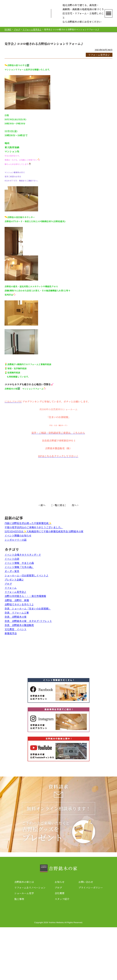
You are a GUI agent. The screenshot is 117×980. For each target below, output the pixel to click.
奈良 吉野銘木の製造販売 (19, 629)
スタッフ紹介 (62, 952)
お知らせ (60, 935)
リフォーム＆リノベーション (30, 940)
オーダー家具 (12, 575)
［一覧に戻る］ (58, 509)
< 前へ (42, 509)
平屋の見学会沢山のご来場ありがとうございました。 (34, 531)
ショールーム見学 (24, 946)
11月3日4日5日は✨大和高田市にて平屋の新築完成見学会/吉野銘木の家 (44, 535)
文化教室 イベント (16, 633)
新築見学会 (11, 637)
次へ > (75, 509)
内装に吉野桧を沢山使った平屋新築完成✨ (28, 527)
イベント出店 (12, 563)
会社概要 (60, 946)
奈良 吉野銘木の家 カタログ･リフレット (28, 625)
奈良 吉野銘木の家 (16, 621)
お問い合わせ (86, 935)
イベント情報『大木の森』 (19, 571)
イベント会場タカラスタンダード (23, 559)
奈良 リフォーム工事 (17, 617)
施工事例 (19, 952)
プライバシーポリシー (91, 940)
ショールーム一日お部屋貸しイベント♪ (27, 580)
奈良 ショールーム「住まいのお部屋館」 (28, 613)
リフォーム (11, 592)
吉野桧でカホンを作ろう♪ (19, 608)
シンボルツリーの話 (16, 544)
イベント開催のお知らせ (18, 540)
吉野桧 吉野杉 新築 (17, 604)
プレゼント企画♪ (14, 584)
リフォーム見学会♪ (99, 59)
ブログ (8, 588)
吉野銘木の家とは (24, 935)
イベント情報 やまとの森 (19, 567)
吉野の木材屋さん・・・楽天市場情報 (25, 600)
